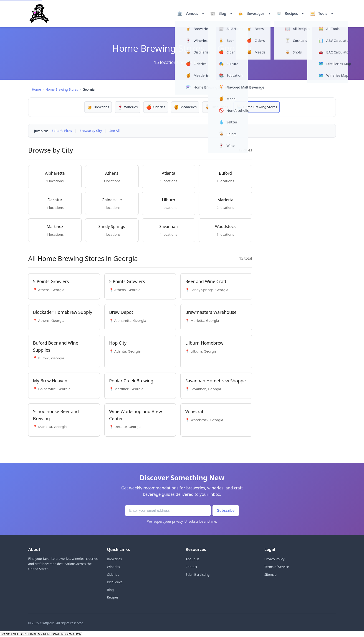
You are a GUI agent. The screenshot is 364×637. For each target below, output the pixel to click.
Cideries (113, 574)
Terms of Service (277, 567)
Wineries (113, 567)
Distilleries (115, 582)
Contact (191, 567)
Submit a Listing (198, 574)
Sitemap (270, 574)
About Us (192, 559)
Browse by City (93, 131)
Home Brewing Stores (62, 89)
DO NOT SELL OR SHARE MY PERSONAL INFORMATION (41, 634)
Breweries (114, 559)
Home (36, 89)
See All (118, 131)
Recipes (113, 597)
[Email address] (165, 511)
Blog (110, 590)
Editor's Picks (62, 131)
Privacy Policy (274, 559)
